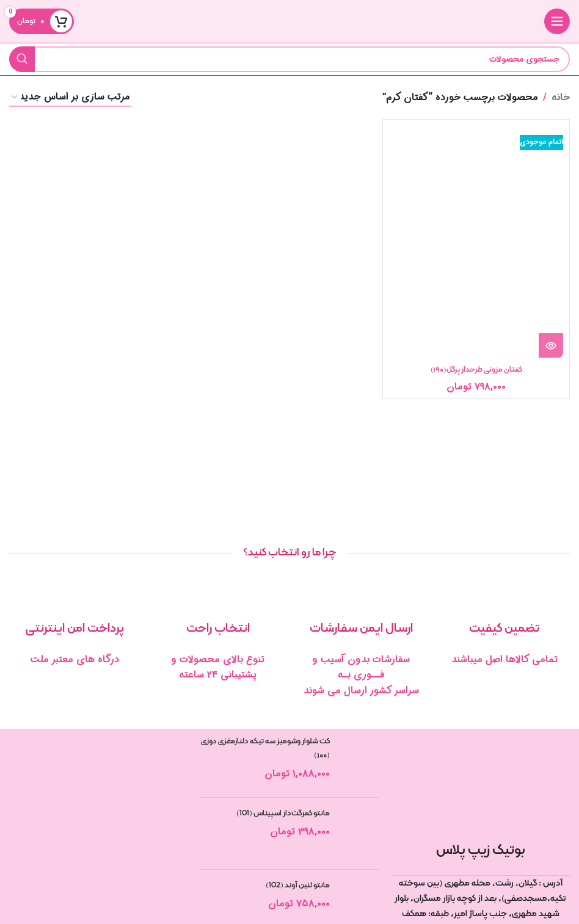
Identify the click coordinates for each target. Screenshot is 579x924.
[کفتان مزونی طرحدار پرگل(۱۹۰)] (476, 242)
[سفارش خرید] (70, 97)
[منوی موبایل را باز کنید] (557, 21)
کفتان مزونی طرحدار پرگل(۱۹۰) (476, 370)
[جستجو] (289, 59)
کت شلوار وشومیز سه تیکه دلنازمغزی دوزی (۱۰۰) (265, 748)
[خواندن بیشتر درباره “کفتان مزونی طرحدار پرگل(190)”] (551, 345)
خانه (561, 97)
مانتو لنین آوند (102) (298, 886)
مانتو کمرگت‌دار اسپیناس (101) (283, 814)
